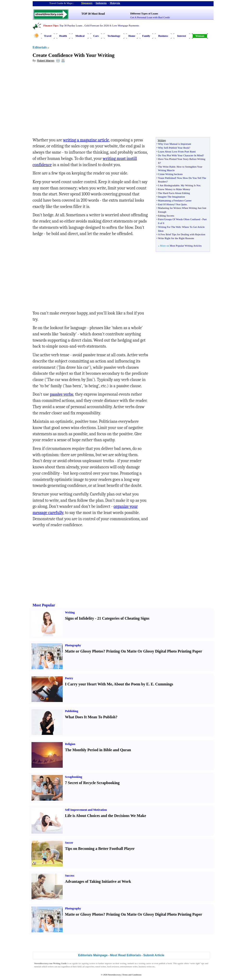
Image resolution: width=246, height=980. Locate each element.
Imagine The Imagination (172, 197)
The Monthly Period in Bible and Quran (98, 750)
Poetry (69, 678)
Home (132, 36)
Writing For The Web (169, 227)
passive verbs (61, 394)
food (109, 967)
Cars (96, 36)
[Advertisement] (72, 101)
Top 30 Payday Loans (71, 25)
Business (163, 36)
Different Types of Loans (144, 13)
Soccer (69, 843)
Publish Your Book (179, 148)
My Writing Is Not (191, 185)
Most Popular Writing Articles (186, 246)
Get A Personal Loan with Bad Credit (150, 17)
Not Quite (181, 204)
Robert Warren (46, 60)
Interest (182, 36)
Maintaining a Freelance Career (175, 200)
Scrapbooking (74, 777)
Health (63, 36)
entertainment (126, 967)
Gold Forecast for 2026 (97, 25)
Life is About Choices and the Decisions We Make (106, 816)
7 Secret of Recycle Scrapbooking (92, 783)
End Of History (166, 204)
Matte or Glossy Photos (84, 651)
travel (98, 967)
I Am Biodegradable (169, 185)
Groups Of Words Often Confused (182, 219)
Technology (114, 36)
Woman (200, 36)
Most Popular (44, 605)
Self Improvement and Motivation (86, 810)
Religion (70, 744)
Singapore (87, 3)
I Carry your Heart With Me (89, 684)
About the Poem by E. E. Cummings (144, 684)
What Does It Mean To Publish (90, 717)
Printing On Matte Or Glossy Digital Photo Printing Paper (154, 651)
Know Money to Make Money (174, 189)
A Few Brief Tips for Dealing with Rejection (182, 234)
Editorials (40, 47)
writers (92, 963)
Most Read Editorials (126, 955)
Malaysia (115, 3)
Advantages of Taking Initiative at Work (98, 881)
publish (162, 963)
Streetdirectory (114, 975)
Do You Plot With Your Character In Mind (180, 155)
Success (70, 876)
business (142, 967)
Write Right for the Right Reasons (176, 238)
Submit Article (154, 955)
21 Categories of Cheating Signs (123, 618)
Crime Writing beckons (170, 174)
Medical (80, 36)
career (148, 963)
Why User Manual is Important (175, 144)
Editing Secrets (166, 216)
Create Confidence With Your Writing (74, 55)
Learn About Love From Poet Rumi (177, 151)
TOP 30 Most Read (93, 14)
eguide (75, 963)
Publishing (72, 711)
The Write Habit (167, 167)
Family (146, 36)
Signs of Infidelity (80, 618)
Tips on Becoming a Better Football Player (100, 849)
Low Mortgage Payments (126, 25)
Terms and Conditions (132, 975)
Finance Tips (51, 25)
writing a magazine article (86, 140)
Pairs (161, 219)
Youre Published (167, 178)
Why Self (163, 148)
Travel (48, 36)
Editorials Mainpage (93, 955)
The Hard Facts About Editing (174, 193)
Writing (70, 612)
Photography (73, 645)
